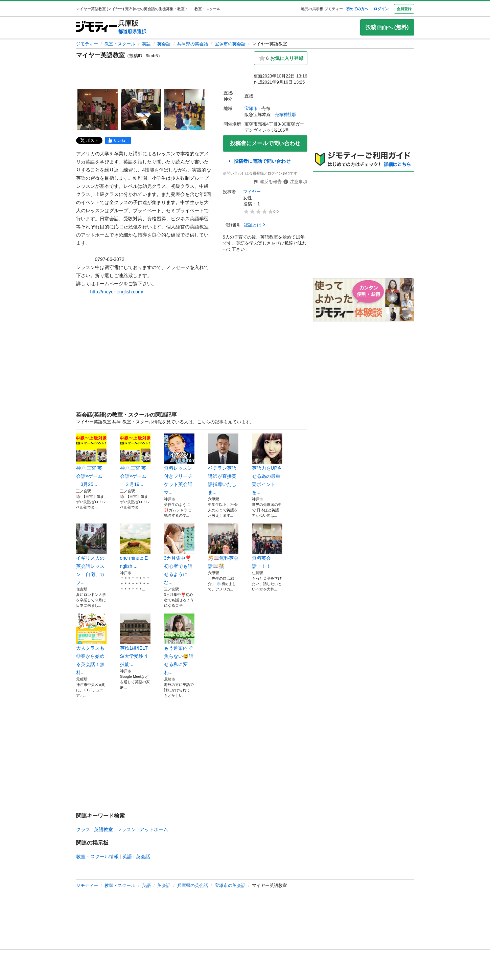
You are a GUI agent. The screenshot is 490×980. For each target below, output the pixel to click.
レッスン (126, 829)
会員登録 (404, 9)
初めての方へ (357, 9)
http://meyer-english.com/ (117, 292)
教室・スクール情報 (97, 856)
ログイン (381, 9)
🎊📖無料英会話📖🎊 (223, 546)
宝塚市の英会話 (230, 44)
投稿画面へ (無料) (387, 27)
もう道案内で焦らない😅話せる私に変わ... (179, 644)
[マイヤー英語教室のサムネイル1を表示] (98, 110)
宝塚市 (251, 108)
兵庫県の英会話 (193, 44)
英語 (146, 44)
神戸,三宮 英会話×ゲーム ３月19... (135, 460)
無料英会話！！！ (267, 546)
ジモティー (87, 44)
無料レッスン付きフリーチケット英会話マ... (179, 464)
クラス (83, 829)
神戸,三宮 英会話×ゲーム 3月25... (91, 460)
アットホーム (154, 829)
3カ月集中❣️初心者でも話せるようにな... (179, 554)
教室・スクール (120, 44)
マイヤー (252, 192)
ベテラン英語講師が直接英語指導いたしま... (223, 464)
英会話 (164, 44)
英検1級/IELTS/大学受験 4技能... (135, 640)
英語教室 (103, 829)
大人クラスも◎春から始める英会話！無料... (91, 644)
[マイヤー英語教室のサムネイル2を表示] (141, 110)
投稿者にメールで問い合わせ (265, 143)
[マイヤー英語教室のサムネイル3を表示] (184, 110)
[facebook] (118, 140)
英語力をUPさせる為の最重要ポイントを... (267, 464)
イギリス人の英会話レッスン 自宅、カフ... (91, 554)
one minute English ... (135, 546)
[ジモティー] (96, 27)
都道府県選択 (132, 31)
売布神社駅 (286, 115)
